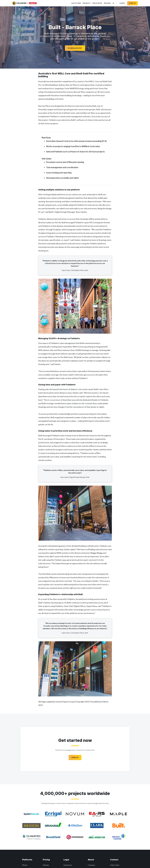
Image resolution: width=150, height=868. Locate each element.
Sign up (132, 3)
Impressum (68, 865)
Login (122, 3)
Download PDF (75, 48)
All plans (46, 865)
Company (91, 865)
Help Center (115, 865)
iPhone (25, 865)
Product (87, 3)
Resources (97, 3)
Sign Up (75, 757)
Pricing (107, 3)
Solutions (76, 3)
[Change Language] (113, 3)
